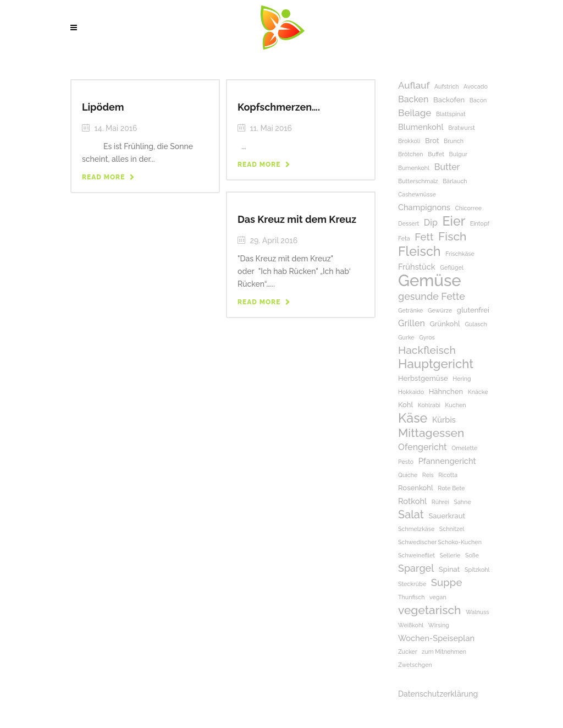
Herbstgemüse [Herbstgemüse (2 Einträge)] (423, 378)
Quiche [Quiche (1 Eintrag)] (408, 475)
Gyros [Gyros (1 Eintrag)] (427, 337)
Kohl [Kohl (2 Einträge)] (405, 405)
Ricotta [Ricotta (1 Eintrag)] (448, 475)
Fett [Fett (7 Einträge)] (424, 237)
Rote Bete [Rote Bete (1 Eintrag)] (451, 488)
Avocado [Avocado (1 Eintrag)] (476, 86)
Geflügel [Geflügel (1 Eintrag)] (452, 267)
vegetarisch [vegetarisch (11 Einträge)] (429, 610)
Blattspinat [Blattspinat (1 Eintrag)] (451, 114)
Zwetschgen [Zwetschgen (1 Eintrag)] (415, 665)
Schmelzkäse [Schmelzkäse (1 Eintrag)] (416, 529)
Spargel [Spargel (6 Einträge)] (416, 568)
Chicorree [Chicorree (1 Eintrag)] (468, 208)
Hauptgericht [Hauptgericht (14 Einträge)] (436, 364)
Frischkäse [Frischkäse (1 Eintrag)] (460, 254)
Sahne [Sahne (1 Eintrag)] (462, 502)
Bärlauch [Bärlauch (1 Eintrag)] (455, 181)
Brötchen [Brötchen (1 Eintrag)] (411, 154)
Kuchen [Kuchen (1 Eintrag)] (456, 405)
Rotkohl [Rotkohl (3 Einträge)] (412, 501)
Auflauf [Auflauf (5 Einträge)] (414, 85)
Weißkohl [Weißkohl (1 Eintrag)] (411, 625)
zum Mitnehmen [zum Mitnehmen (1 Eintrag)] (444, 652)
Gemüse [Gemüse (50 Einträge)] (430, 280)
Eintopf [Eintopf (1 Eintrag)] (480, 223)
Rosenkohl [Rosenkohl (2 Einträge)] (416, 488)
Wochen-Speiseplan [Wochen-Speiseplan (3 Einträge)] (436, 638)
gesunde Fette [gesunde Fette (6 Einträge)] (432, 296)
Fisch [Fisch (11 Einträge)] (452, 236)
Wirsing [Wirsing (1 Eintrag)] (439, 625)
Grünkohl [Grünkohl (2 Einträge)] (445, 324)
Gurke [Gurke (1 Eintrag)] (406, 337)
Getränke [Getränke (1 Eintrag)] (410, 310)
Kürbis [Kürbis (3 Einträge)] (444, 420)
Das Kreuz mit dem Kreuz (297, 219)
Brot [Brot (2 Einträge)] (432, 141)
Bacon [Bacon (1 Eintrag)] (478, 100)
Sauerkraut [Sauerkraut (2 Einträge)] (447, 516)
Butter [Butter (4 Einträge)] (447, 167)
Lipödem (103, 107)
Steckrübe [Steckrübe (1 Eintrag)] (412, 584)
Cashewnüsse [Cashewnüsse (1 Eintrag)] (417, 194)
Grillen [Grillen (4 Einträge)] (412, 323)
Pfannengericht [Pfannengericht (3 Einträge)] (447, 461)
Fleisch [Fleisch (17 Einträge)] (420, 251)
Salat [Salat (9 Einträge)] (411, 515)
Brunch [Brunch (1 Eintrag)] (454, 141)
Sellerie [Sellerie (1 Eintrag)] (450, 555)
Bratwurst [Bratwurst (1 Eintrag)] (462, 128)
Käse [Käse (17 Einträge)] (413, 418)
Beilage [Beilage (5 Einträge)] (415, 113)
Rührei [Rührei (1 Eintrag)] (440, 502)
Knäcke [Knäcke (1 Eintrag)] (478, 392)
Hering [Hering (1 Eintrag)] (462, 379)
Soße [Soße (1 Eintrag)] (472, 555)
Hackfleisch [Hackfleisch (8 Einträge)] (427, 350)
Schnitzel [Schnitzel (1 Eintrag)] (452, 529)
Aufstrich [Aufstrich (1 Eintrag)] (447, 86)
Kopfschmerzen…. (279, 107)
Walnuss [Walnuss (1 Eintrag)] (478, 612)
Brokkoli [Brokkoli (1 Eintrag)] (409, 141)
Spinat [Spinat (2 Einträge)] (449, 569)
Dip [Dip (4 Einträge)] (431, 223)
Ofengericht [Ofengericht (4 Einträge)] (423, 447)
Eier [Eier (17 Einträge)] (454, 221)
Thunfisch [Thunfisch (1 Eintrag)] (411, 597)
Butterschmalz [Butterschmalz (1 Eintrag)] (418, 181)
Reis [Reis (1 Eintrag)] (428, 475)
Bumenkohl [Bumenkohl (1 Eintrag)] (414, 168)
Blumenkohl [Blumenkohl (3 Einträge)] (421, 127)
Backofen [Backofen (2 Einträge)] (449, 100)
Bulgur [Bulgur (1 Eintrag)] (459, 154)
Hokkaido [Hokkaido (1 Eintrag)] (411, 392)
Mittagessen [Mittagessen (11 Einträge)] (431, 433)
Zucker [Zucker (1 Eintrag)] (408, 652)
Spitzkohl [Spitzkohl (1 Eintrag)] (477, 570)
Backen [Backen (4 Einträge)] (413, 99)
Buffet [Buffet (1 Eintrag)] (436, 154)
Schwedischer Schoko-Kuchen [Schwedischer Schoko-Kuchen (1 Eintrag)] (440, 542)
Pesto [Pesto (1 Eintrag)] (406, 462)
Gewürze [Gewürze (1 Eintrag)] (440, 310)
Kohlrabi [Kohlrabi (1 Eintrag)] (429, 405)
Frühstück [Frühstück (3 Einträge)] (417, 267)
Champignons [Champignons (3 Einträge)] (424, 207)
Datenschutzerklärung (438, 694)
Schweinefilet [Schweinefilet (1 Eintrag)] (416, 555)
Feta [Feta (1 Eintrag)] (404, 238)
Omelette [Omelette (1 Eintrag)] (464, 448)
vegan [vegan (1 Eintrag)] (438, 597)
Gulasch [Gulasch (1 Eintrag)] (476, 324)
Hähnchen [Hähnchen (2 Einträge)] (446, 392)
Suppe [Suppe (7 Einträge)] (447, 582)
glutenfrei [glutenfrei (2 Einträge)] (473, 310)
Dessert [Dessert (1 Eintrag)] (409, 223)
